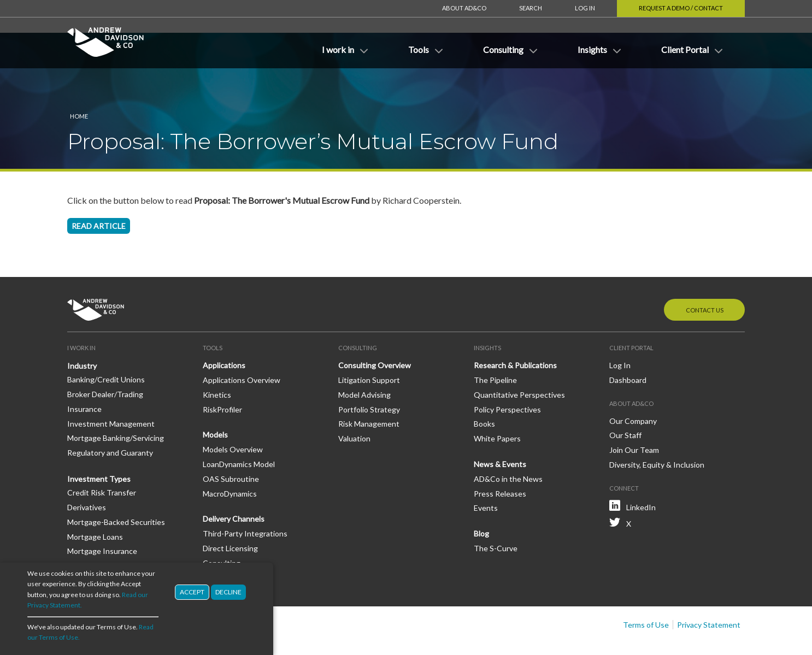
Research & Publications (515, 332)
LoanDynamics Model (239, 431)
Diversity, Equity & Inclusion (657, 432)
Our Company (633, 388)
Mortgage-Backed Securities (116, 489)
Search (531, 8)
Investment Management (111, 391)
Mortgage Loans (95, 504)
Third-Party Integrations (245, 501)
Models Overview (233, 417)
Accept (192, 592)
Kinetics (217, 362)
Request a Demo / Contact (681, 8)
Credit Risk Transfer (102, 460)
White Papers (497, 406)
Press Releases (500, 461)
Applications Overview (242, 347)
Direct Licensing (230, 515)
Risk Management (369, 391)
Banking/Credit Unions (106, 347)
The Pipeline (495, 347)
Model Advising (364, 362)
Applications (224, 332)
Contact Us (705, 277)
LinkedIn (641, 474)
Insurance (84, 376)
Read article (99, 193)
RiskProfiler (222, 377)
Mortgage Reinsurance (106, 533)
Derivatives (87, 474)
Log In (585, 8)
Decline (228, 592)
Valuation (354, 406)
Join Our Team (634, 417)
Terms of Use (646, 592)
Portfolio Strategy (369, 377)
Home (79, 83)
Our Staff (625, 402)
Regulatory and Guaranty (110, 420)
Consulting (222, 530)
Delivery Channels (234, 486)
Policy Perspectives (507, 377)
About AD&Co (464, 8)
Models (215, 402)
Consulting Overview (375, 332)
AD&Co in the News (508, 446)
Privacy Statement (709, 592)
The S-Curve (496, 515)
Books (484, 391)
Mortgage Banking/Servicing (116, 405)
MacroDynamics (230, 461)
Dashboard (628, 347)
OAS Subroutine (231, 446)
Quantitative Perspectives (519, 362)
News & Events (500, 431)
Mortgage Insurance (102, 518)
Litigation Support (369, 347)
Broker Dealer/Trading (105, 361)
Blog (481, 501)
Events (486, 475)
